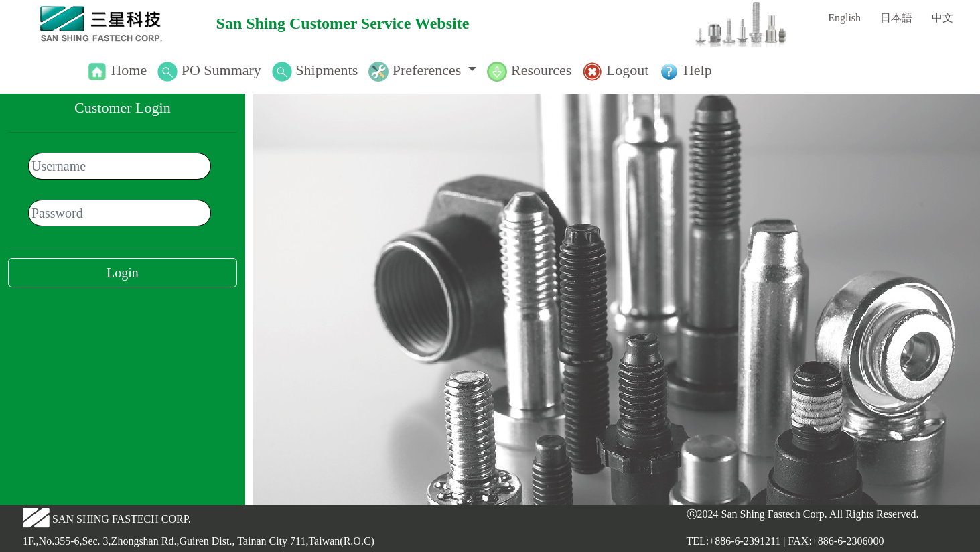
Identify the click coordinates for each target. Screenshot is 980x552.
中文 (942, 18)
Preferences (427, 70)
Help (698, 70)
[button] (422, 70)
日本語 (896, 18)
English (844, 18)
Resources (541, 70)
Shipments (327, 70)
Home (129, 70)
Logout (628, 70)
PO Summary (221, 70)
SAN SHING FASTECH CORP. (122, 519)
